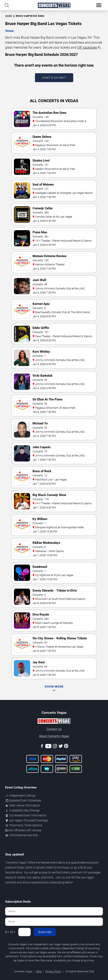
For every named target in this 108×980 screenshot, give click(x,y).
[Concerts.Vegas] (54, 722)
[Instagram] (55, 747)
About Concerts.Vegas (54, 736)
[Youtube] (48, 747)
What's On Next (54, 78)
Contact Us (54, 729)
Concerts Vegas (16, 863)
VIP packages (87, 47)
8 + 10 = (10, 932)
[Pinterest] (66, 747)
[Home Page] (54, 5)
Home (9, 16)
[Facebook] (42, 747)
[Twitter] (61, 747)
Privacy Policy (53, 971)
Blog (39, 971)
